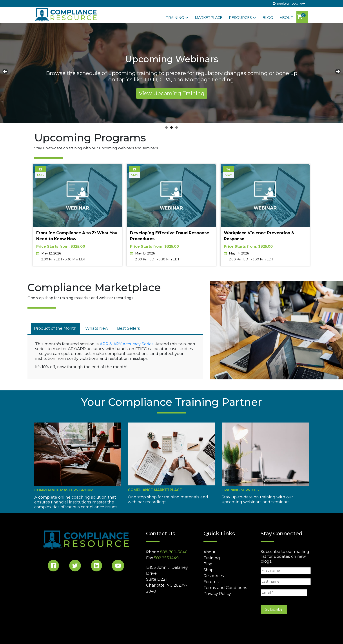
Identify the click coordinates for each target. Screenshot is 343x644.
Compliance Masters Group (64, 490)
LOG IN (298, 4)
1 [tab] (166, 127)
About (286, 18)
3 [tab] (177, 127)
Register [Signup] (281, 4)
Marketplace (209, 18)
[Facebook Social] (53, 566)
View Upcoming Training (172, 93)
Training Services (240, 490)
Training (175, 18)
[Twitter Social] (75, 566)
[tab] (55, 328)
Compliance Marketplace (155, 490)
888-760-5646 (174, 552)
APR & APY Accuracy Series (127, 344)
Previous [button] (5, 72)
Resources (240, 18)
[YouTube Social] (118, 566)
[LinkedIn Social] (96, 566)
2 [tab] (171, 127)
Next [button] (338, 72)
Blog (268, 18)
